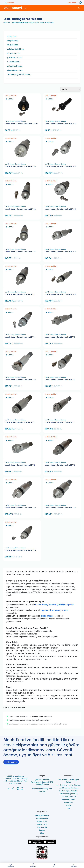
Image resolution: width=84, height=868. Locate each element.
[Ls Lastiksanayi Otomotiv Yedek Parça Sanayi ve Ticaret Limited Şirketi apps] (49, 844)
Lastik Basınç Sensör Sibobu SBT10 (20, 294)
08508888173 (73, 3)
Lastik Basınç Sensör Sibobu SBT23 (20, 380)
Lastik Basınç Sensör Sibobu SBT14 (20, 337)
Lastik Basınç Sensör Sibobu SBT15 (60, 465)
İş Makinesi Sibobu (14, 58)
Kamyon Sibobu (13, 53)
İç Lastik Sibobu (13, 62)
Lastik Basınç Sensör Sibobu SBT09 (60, 252)
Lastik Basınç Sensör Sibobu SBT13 (60, 337)
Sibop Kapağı (12, 41)
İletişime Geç (11, 762)
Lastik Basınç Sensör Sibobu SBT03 (20, 166)
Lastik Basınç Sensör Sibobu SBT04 (60, 209)
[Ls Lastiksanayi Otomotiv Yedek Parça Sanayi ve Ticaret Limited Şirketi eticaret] (42, 853)
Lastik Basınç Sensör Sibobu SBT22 (20, 508)
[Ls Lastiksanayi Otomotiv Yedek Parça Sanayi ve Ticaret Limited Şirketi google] (35, 844)
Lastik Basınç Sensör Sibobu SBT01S (61, 124)
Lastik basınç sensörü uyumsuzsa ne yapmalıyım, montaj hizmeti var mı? (37, 724)
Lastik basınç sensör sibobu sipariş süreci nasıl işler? (29, 720)
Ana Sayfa (11, 865)
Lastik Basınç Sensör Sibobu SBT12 (20, 465)
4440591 (10, 3)
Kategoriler (73, 865)
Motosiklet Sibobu (14, 66)
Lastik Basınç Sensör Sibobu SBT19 (60, 380)
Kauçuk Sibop (12, 45)
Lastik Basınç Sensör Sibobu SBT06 (20, 209)
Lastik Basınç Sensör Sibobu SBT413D (21, 124)
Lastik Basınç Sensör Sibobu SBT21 (20, 422)
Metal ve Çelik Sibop (15, 49)
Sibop (32, 22)
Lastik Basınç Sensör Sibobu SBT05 (60, 166)
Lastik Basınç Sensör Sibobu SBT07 (20, 252)
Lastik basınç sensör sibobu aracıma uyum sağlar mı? (29, 716)
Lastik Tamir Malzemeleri (20, 22)
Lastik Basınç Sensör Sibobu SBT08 (60, 294)
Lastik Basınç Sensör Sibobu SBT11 (60, 422)
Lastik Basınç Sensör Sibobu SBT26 (20, 550)
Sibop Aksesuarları (15, 70)
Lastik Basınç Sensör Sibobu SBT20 (60, 508)
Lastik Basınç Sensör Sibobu (45, 22)
